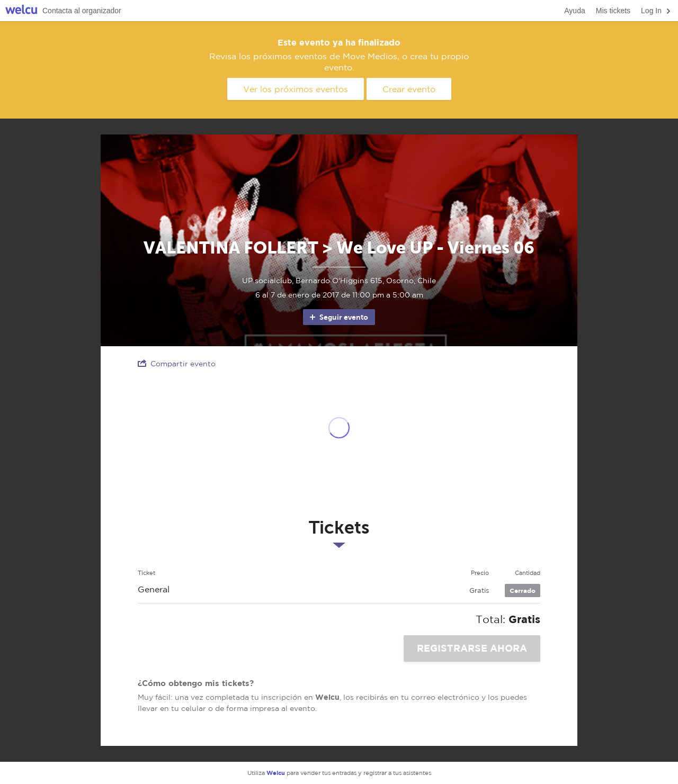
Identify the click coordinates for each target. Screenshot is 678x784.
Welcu (21, 11)
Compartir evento (177, 363)
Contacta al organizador (82, 11)
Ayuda (574, 11)
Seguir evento (338, 317)
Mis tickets (613, 11)
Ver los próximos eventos (296, 89)
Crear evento (409, 89)
